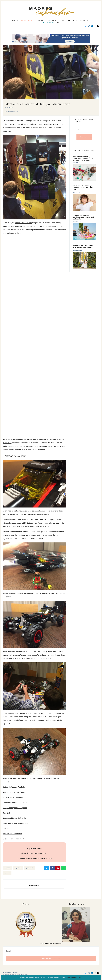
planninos (30, 868)
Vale (68, 977)
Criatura (6, 828)
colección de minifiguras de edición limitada (44, 532)
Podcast (41, 21)
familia (7, 873)
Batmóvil (6, 813)
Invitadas (66, 21)
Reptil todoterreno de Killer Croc (16, 823)
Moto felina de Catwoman (13, 797)
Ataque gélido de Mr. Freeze (14, 792)
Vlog (75, 21)
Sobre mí (84, 21)
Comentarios (34, 886)
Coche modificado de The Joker (15, 818)
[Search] (58, 23)
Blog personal (27, 21)
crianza (7, 868)
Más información (77, 977)
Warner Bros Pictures (23, 223)
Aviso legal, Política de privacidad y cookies (16, 975)
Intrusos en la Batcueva (12, 834)
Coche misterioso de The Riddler (16, 803)
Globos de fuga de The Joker (14, 787)
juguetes (18, 868)
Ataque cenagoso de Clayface (15, 808)
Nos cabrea (53, 21)
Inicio (15, 21)
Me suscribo (49, 23)
